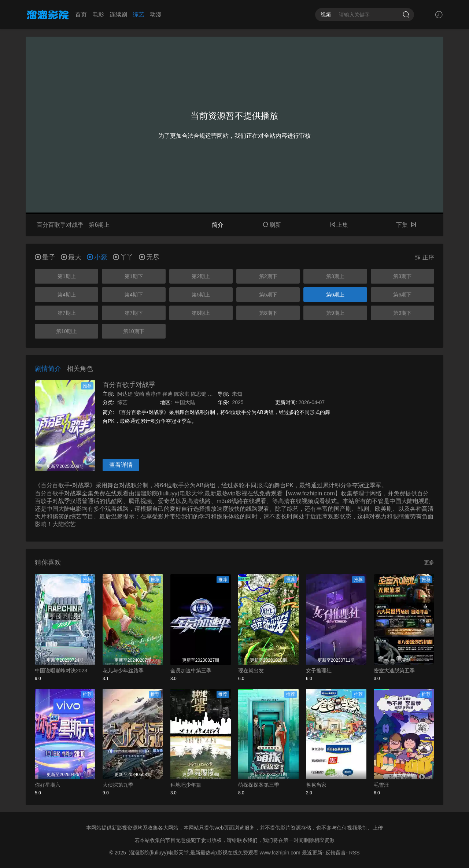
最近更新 (312, 853)
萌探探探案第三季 (259, 785)
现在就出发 (251, 671)
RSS (354, 853)
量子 (45, 257)
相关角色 (80, 369)
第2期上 (201, 276)
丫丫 (123, 257)
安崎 (139, 394)
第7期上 (67, 313)
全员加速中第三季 (191, 671)
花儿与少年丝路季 (123, 671)
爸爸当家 (316, 785)
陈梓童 (215, 394)
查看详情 (121, 465)
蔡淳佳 (153, 394)
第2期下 (268, 276)
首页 (81, 14)
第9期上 (335, 313)
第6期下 (402, 295)
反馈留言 (336, 853)
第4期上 (67, 295)
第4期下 (134, 295)
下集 (406, 225)
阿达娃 (125, 394)
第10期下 (134, 331)
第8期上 (201, 313)
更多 (429, 562)
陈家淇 (182, 394)
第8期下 (268, 313)
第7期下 (134, 313)
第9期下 (402, 313)
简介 (218, 225)
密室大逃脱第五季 (394, 671)
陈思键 (199, 394)
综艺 (139, 14)
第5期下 (268, 295)
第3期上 (335, 276)
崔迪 (167, 394)
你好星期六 (48, 785)
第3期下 (402, 276)
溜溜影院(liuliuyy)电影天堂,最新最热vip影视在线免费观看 (194, 853)
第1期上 (67, 276)
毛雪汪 (381, 785)
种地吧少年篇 (186, 785)
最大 (71, 257)
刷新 (272, 225)
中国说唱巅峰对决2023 (61, 671)
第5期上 (201, 295)
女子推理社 (319, 671)
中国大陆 (185, 402)
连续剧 (118, 14)
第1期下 (134, 276)
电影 (98, 14)
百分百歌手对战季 (129, 385)
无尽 (149, 257)
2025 (238, 402)
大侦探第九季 (118, 785)
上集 (339, 225)
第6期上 (335, 295)
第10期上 (67, 331)
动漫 (156, 14)
